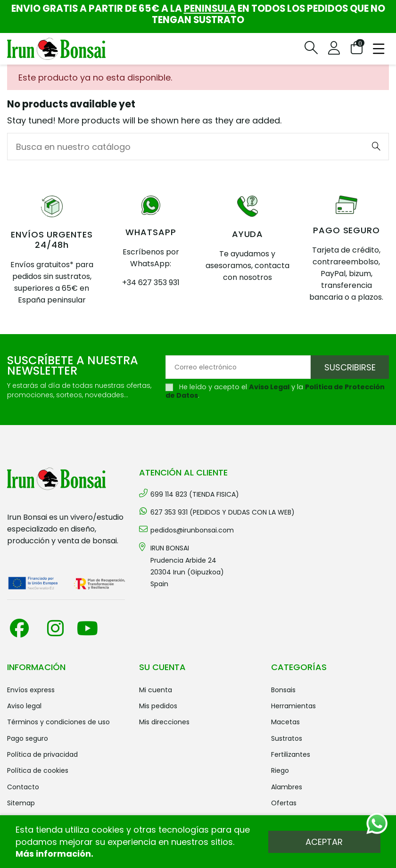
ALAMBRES (287, 787)
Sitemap (21, 803)
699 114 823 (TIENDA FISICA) (195, 494)
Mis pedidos (158, 706)
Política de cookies (38, 770)
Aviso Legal (269, 387)
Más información (53, 854)
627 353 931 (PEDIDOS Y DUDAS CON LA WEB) (223, 512)
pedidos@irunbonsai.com (192, 530)
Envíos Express (31, 690)
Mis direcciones (164, 722)
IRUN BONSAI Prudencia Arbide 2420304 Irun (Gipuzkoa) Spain (187, 566)
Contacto (23, 787)
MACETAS (285, 722)
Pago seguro (28, 738)
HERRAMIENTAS (293, 706)
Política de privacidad (42, 754)
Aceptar (324, 842)
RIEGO (280, 770)
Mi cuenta (156, 690)
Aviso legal (24, 706)
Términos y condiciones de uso (58, 722)
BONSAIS (283, 690)
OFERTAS (284, 803)
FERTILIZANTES (291, 754)
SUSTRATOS (287, 738)
